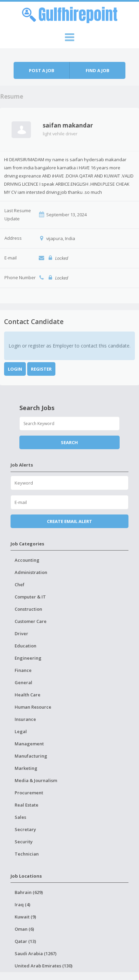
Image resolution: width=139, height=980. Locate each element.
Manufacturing (31, 756)
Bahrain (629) (29, 892)
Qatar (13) (25, 941)
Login (15, 369)
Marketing (26, 768)
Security (24, 842)
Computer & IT (30, 597)
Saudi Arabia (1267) (36, 953)
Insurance (25, 719)
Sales (20, 817)
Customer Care (31, 621)
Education (25, 646)
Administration (31, 572)
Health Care (28, 695)
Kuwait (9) (25, 917)
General (23, 682)
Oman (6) (24, 929)
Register (41, 369)
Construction (28, 609)
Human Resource (33, 707)
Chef (20, 585)
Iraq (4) (22, 905)
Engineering (28, 658)
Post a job (42, 70)
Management (29, 744)
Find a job (98, 70)
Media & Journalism (36, 780)
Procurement (29, 793)
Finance (23, 670)
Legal (21, 731)
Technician (27, 854)
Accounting (27, 560)
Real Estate (27, 805)
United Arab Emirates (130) (44, 966)
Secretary (25, 829)
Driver (21, 633)
